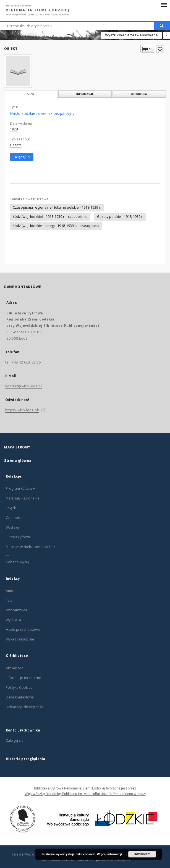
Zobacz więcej (17, 562)
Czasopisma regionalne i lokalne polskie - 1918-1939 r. (57, 207)
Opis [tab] (31, 94)
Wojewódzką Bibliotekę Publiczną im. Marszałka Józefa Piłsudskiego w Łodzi (85, 794)
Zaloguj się (15, 740)
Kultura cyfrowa (18, 537)
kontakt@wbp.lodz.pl (23, 386)
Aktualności (15, 668)
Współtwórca (16, 610)
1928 (14, 129)
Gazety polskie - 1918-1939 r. (120, 217)
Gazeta (16, 145)
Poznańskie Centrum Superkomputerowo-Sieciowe (85, 860)
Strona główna (18, 461)
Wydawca (13, 620)
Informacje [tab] (85, 94)
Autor (10, 591)
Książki (11, 508)
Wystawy (13, 527)
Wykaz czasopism (20, 639)
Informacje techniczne (23, 678)
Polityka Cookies (19, 687)
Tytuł (10, 600)
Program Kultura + (20, 489)
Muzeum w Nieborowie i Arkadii (31, 547)
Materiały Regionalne (23, 498)
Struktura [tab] (139, 94)
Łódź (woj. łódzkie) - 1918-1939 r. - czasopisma (50, 217)
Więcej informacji (109, 854)
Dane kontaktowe (20, 697)
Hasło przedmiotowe (23, 629)
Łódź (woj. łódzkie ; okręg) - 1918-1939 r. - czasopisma (56, 226)
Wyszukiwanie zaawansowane (131, 35)
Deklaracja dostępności (25, 707)
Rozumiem (142, 854)
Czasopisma (16, 518)
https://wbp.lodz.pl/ (22, 410)
